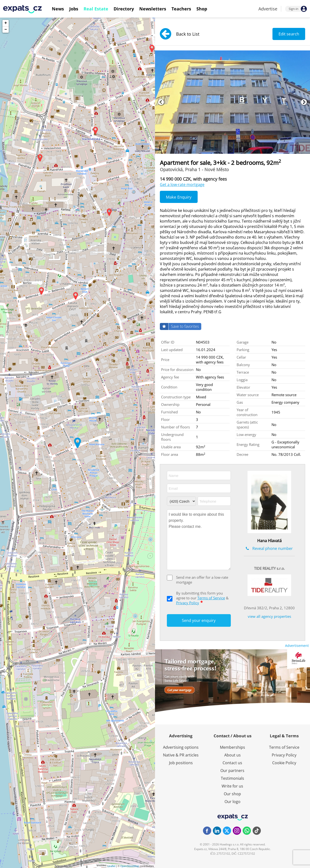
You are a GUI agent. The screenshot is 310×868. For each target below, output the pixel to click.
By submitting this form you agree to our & (202, 598)
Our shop (232, 794)
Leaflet (112, 866)
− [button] (6, 30)
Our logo (232, 802)
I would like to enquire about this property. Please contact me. (199, 540)
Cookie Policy (284, 763)
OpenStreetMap (130, 866)
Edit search (289, 34)
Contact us (232, 763)
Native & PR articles (181, 755)
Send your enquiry (199, 620)
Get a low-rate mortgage (182, 185)
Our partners (232, 771)
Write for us (232, 786)
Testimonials (232, 778)
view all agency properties (269, 616)
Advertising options (181, 747)
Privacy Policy (188, 603)
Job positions (181, 763)
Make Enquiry (179, 197)
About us (232, 755)
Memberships (232, 747)
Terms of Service (211, 598)
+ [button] (6, 23)
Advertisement (297, 646)
